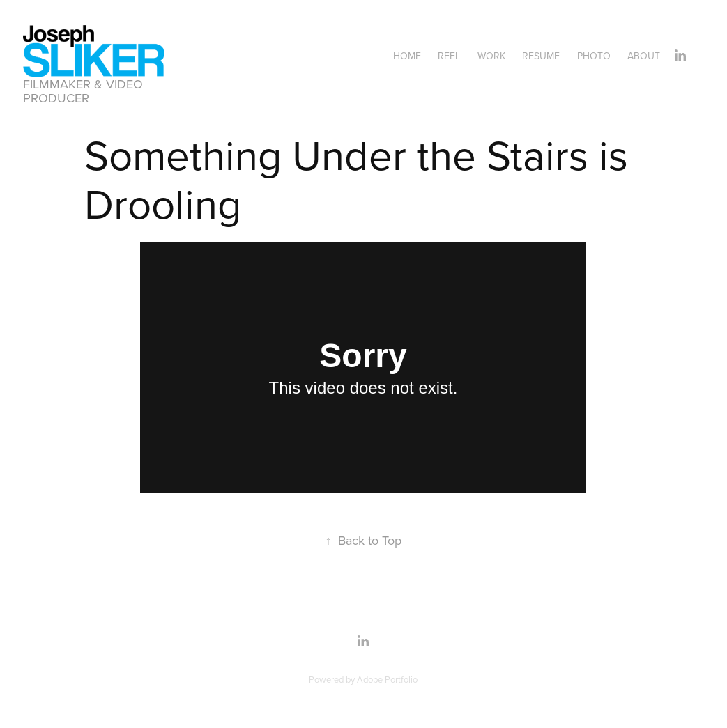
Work (491, 56)
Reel (449, 56)
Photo (594, 56)
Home (407, 56)
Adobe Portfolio (387, 679)
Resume (541, 56)
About (644, 56)
